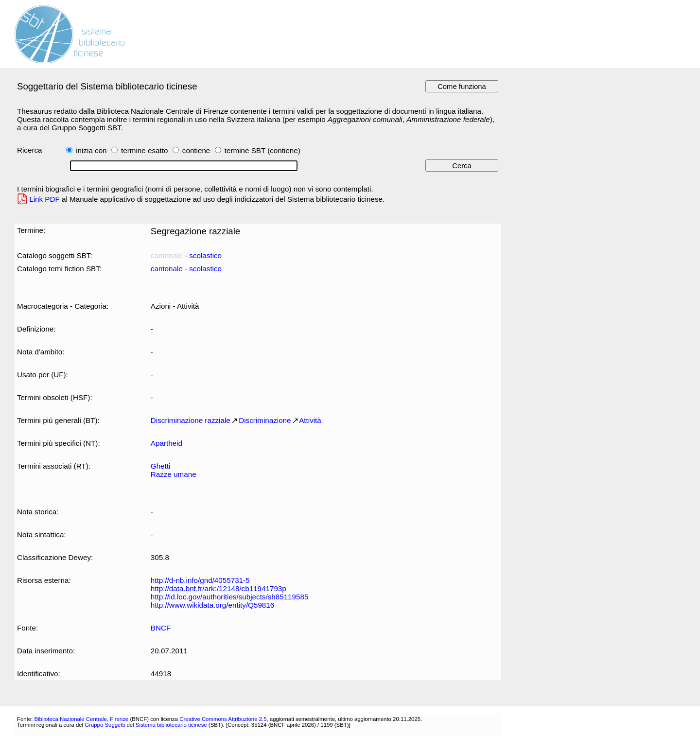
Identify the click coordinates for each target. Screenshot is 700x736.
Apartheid (166, 443)
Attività (310, 420)
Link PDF (44, 199)
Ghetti (161, 466)
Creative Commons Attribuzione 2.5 (223, 719)
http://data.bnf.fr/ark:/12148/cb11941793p (219, 588)
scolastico (205, 255)
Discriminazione (265, 420)
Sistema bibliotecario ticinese (171, 725)
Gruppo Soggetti (105, 725)
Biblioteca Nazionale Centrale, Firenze (81, 719)
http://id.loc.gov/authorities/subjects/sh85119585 (230, 597)
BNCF (161, 628)
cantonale (167, 269)
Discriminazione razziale (191, 420)
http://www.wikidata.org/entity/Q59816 (212, 605)
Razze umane (174, 474)
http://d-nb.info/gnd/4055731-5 (200, 580)
